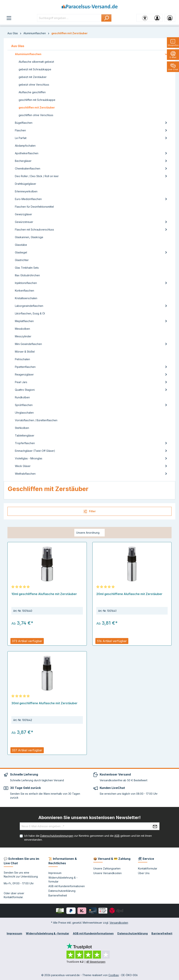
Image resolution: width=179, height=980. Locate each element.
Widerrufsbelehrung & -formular (47, 933)
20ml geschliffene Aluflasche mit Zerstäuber (129, 594)
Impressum (55, 873)
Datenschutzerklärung (62, 891)
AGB (117, 836)
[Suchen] (106, 18)
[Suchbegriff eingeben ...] (69, 18)
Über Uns (144, 873)
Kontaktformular (13, 897)
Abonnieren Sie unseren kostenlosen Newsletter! (89, 817)
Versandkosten (119, 923)
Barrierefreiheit (58, 895)
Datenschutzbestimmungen (57, 836)
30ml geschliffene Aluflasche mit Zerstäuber (44, 703)
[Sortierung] (89, 533)
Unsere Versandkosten (107, 873)
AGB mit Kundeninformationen (67, 886)
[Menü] (9, 18)
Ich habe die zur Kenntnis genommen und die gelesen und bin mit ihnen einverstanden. (88, 838)
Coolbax (114, 975)
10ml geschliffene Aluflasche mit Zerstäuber (44, 594)
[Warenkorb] (170, 18)
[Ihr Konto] (157, 18)
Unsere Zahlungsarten (107, 868)
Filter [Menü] (90, 511)
